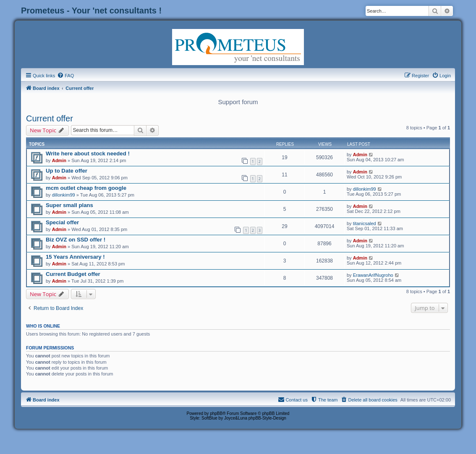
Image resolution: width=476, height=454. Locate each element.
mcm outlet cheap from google (86, 188)
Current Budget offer (73, 274)
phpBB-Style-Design (267, 418)
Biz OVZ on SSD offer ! (76, 240)
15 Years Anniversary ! (75, 257)
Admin (59, 160)
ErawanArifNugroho (373, 275)
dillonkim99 (64, 195)
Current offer (50, 118)
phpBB (216, 413)
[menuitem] (65, 76)
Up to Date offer (67, 171)
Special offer (62, 222)
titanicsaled (365, 223)
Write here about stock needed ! (88, 154)
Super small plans (69, 205)
